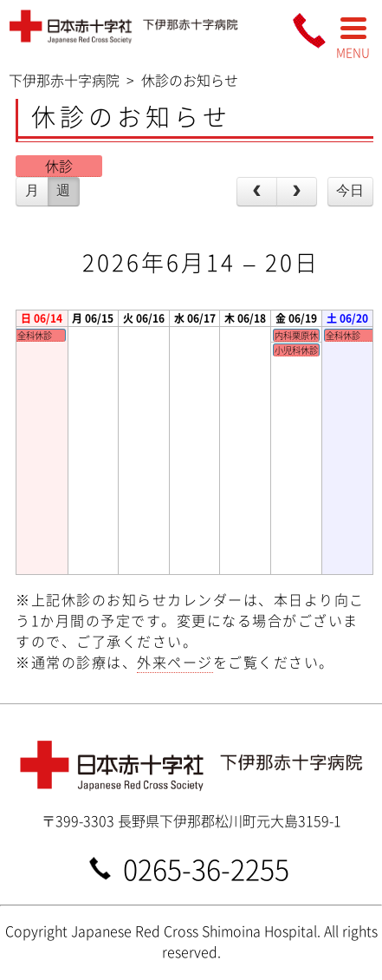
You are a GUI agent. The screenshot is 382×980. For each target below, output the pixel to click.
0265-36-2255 (206, 868)
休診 (59, 166)
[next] (297, 192)
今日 (350, 190)
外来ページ (175, 662)
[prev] (257, 192)
